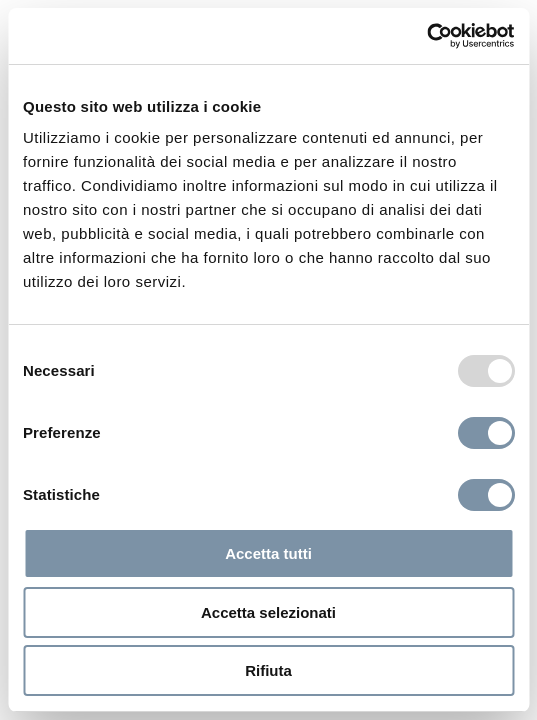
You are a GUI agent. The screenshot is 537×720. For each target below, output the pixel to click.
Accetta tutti (268, 553)
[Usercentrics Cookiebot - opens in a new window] (426, 36)
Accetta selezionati (268, 612)
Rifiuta (268, 670)
